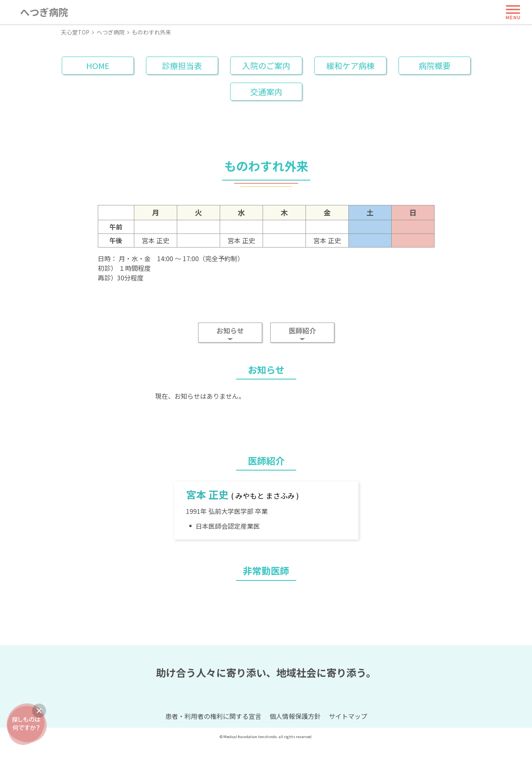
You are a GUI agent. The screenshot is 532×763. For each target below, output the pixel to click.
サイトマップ (348, 734)
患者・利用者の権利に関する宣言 (213, 734)
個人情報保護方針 (295, 734)
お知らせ (230, 330)
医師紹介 (302, 330)
